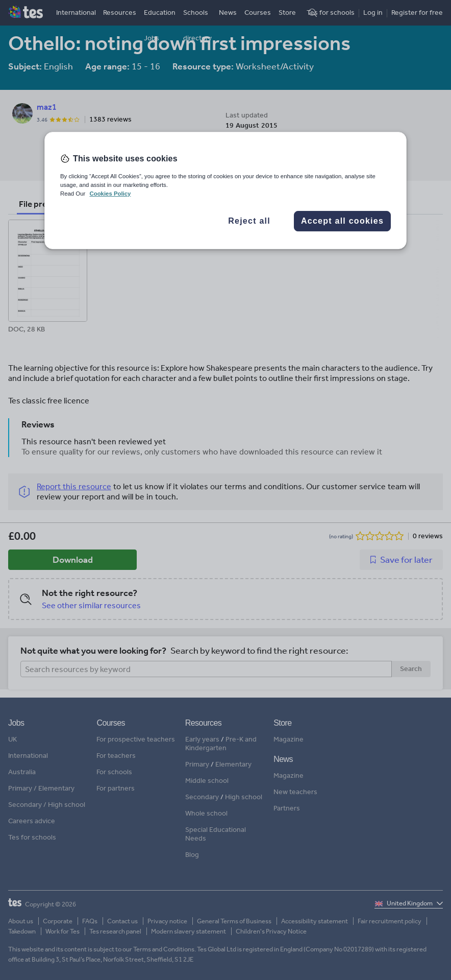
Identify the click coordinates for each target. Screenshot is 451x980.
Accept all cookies (342, 221)
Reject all (249, 221)
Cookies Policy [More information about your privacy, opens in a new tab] (110, 194)
